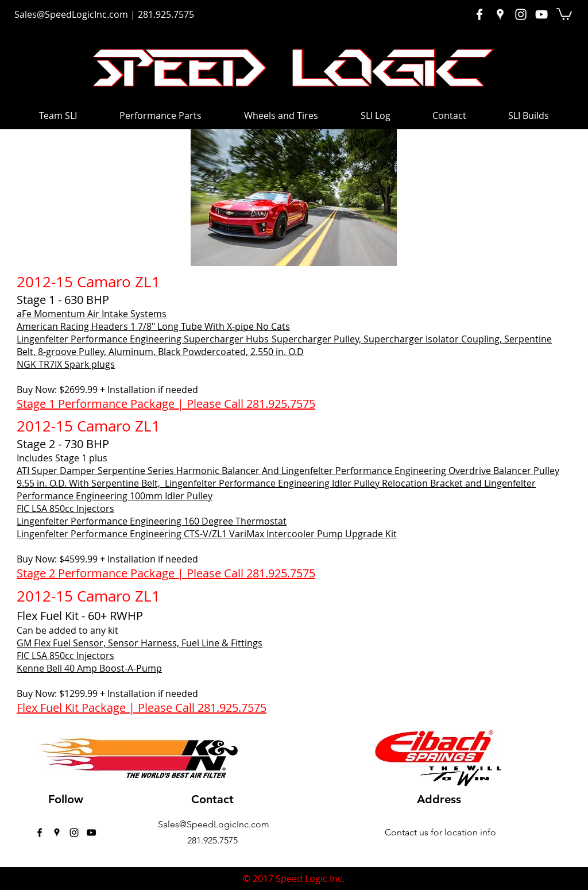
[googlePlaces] (57, 833)
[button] (564, 14)
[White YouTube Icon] (541, 14)
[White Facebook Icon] (479, 14)
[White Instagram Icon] (521, 14)
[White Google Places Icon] (500, 14)
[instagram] (74, 833)
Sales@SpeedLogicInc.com (71, 14)
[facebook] (40, 833)
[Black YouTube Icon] (91, 833)
